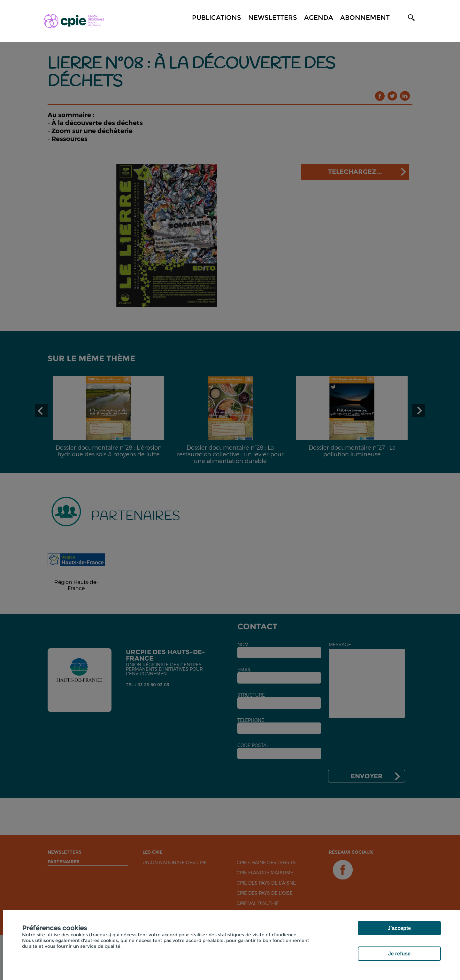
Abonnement (365, 18)
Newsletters (273, 18)
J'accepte (399, 928)
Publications (217, 18)
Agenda (319, 18)
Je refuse (399, 954)
